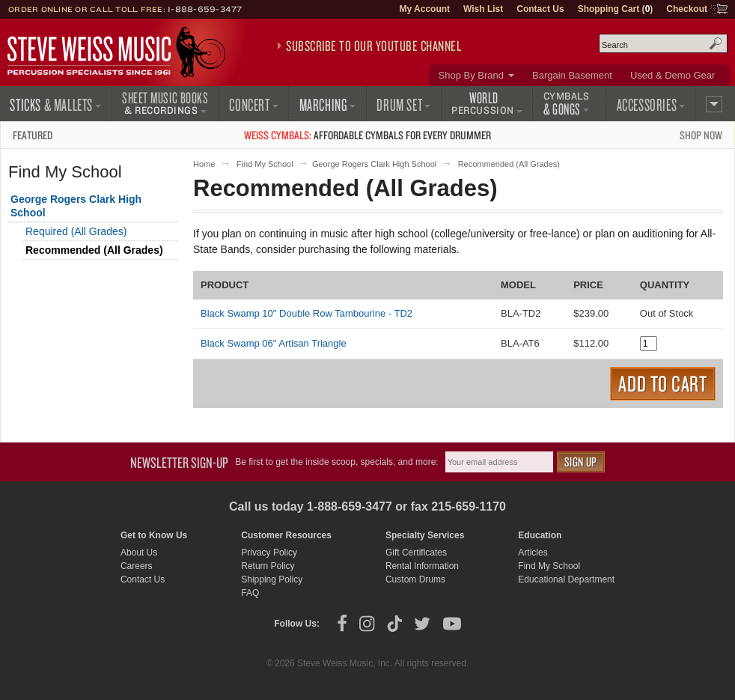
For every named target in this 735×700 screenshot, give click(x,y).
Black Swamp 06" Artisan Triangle (274, 343)
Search (716, 43)
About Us (139, 553)
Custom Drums (415, 579)
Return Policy (268, 566)
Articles (533, 553)
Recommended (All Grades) (94, 250)
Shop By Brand (471, 75)
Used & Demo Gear (673, 75)
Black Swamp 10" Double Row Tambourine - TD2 (306, 313)
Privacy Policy (269, 553)
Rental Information (422, 566)
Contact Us (540, 9)
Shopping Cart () (616, 9)
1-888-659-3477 (205, 9)
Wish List (483, 9)
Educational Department (566, 579)
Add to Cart (663, 383)
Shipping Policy (272, 579)
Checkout (687, 9)
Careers (137, 566)
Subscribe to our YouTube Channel (373, 46)
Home (204, 164)
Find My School (265, 164)
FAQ (250, 593)
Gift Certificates (416, 553)
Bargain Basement (572, 75)
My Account (424, 9)
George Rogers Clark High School (374, 164)
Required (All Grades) (76, 231)
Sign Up (581, 462)
